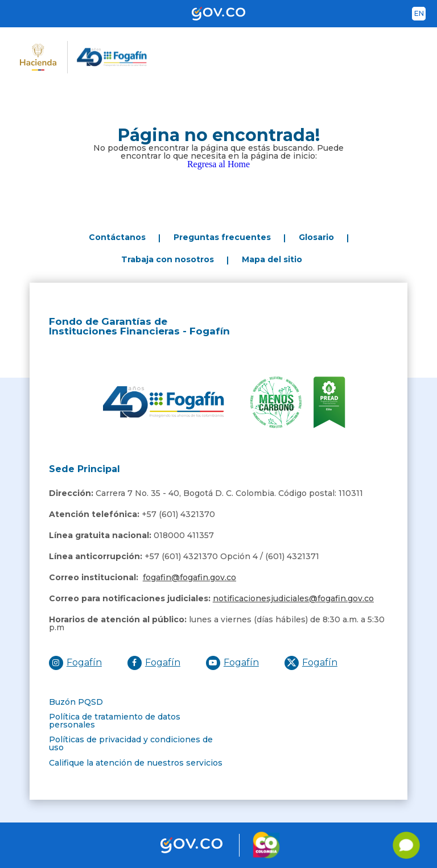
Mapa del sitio (272, 259)
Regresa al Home (218, 164)
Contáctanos (117, 237)
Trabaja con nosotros (168, 259)
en (419, 13)
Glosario (316, 237)
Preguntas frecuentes (222, 237)
